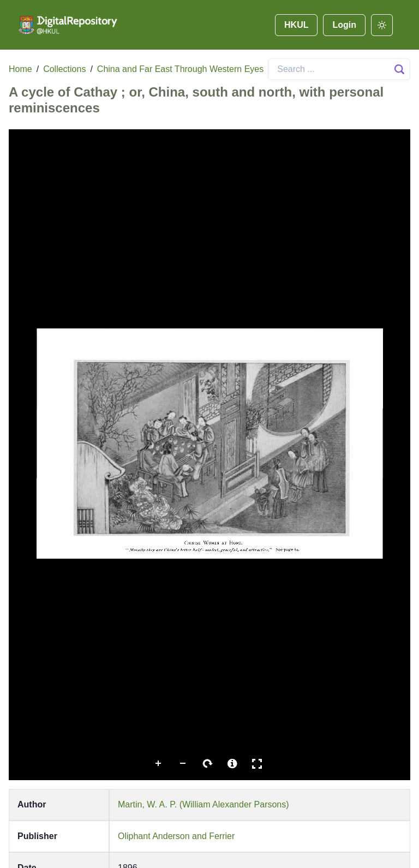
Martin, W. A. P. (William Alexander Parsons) (203, 804)
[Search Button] (399, 69)
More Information (232, 764)
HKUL (296, 25)
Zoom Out (183, 764)
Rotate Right (208, 764)
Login (344, 25)
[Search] (339, 69)
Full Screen (257, 764)
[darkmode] (382, 25)
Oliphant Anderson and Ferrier (176, 836)
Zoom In (159, 764)
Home (20, 69)
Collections (64, 69)
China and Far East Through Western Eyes (180, 69)
